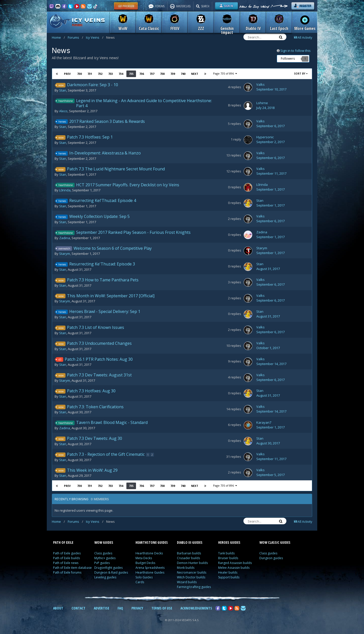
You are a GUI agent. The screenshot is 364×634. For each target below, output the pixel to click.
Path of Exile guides (67, 553)
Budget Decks (145, 563)
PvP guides (102, 563)
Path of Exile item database (72, 568)
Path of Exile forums (67, 572)
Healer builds (228, 572)
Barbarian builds (189, 553)
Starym (65, 254)
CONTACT (78, 608)
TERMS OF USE (162, 608)
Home (58, 37)
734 (121, 74)
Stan (63, 90)
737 (152, 74)
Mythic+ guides (105, 558)
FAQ (120, 608)
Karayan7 (264, 422)
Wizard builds (187, 582)
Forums (75, 37)
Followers (288, 59)
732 (100, 74)
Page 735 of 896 (225, 73)
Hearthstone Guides (150, 572)
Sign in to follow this (295, 51)
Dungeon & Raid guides (111, 572)
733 (110, 74)
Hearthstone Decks (149, 553)
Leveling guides (105, 577)
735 (131, 74)
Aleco (63, 111)
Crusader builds (188, 558)
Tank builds (226, 553)
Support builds (229, 577)
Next (194, 74)
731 (89, 74)
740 (183, 74)
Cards (140, 582)
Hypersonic (265, 137)
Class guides (103, 553)
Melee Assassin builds (234, 568)
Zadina (65, 238)
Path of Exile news (66, 563)
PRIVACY (137, 608)
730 (79, 74)
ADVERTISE (101, 608)
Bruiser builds (228, 558)
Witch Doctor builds (191, 577)
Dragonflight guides (108, 568)
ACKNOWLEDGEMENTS (196, 608)
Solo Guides (144, 577)
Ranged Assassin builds (235, 563)
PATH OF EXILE (63, 542)
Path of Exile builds (66, 558)
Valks (260, 84)
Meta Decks (144, 558)
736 (141, 74)
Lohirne (262, 103)
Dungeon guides (271, 558)
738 (162, 74)
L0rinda (65, 190)
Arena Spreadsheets (150, 568)
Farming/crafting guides (194, 587)
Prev (68, 74)
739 (172, 74)
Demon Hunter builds (192, 563)
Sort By (301, 74)
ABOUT (58, 608)
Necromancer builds (192, 572)
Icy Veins (95, 37)
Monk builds (186, 568)
